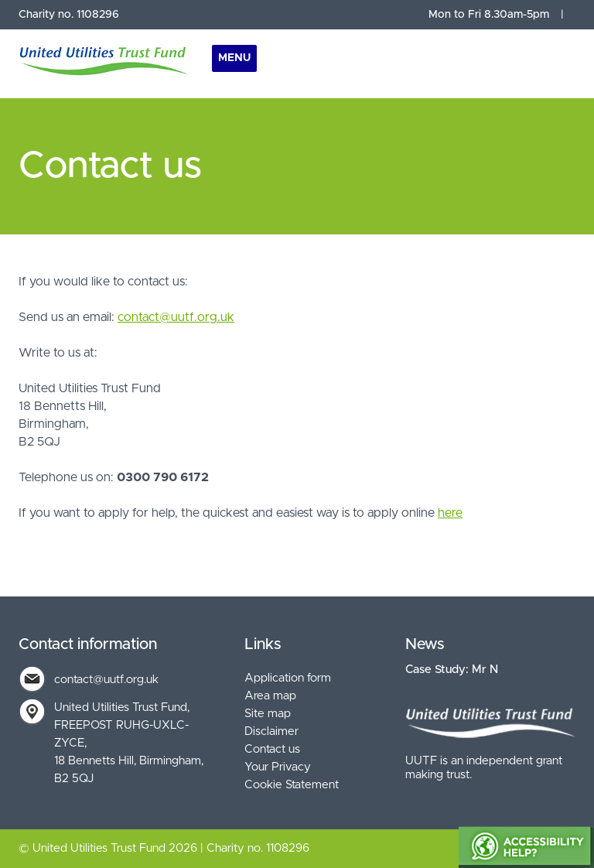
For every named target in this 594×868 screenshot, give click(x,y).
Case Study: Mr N (452, 670)
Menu (234, 58)
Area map (270, 696)
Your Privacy (278, 767)
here (450, 513)
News (425, 644)
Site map (268, 714)
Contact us (272, 749)
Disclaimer (271, 731)
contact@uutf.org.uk (176, 317)
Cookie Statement (292, 785)
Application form (288, 678)
